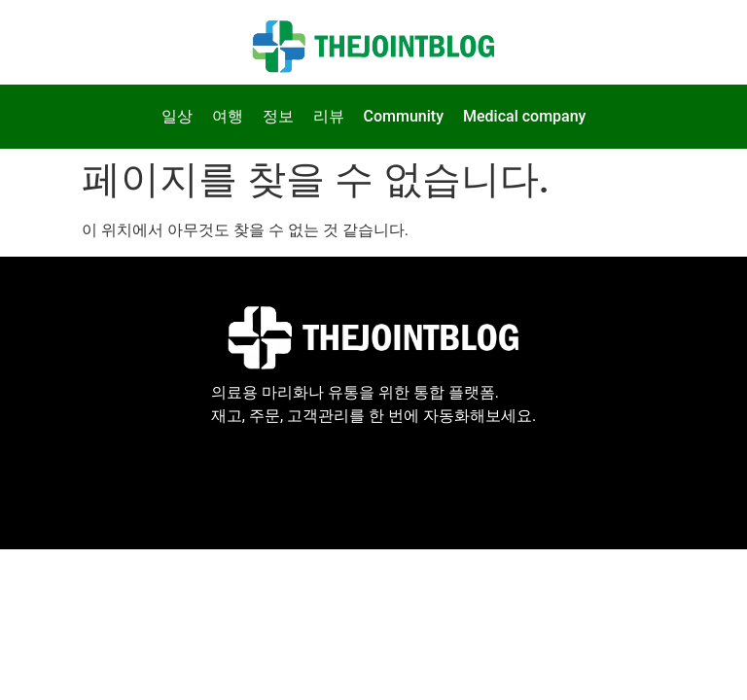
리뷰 (329, 116)
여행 (228, 116)
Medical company (524, 116)
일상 (177, 116)
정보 (278, 116)
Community (404, 116)
